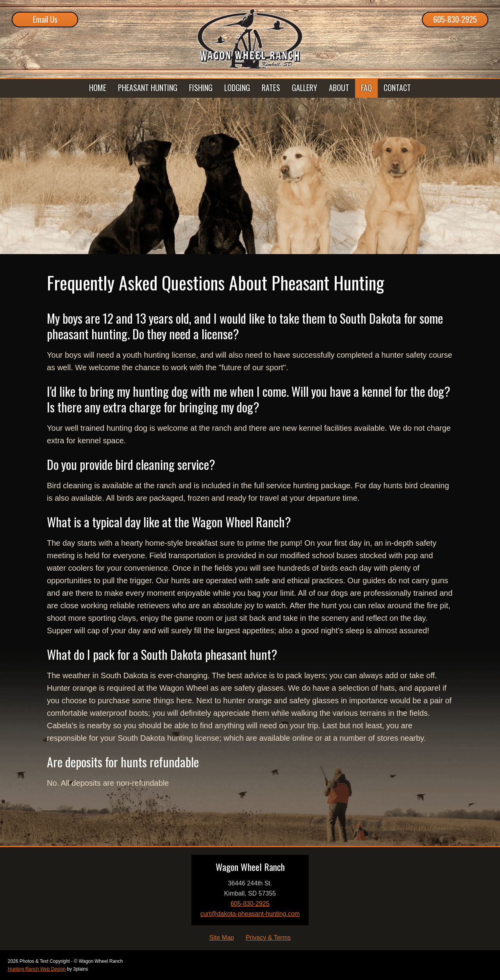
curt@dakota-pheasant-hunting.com (250, 914)
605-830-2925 (455, 19)
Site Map (222, 938)
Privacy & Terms (268, 938)
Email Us (45, 19)
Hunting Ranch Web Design (37, 969)
